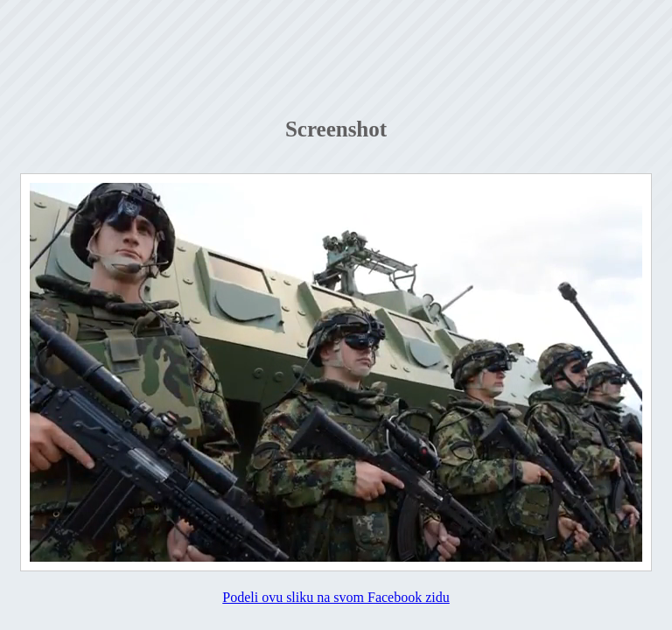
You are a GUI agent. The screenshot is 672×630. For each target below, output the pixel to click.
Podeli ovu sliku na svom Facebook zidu (336, 597)
